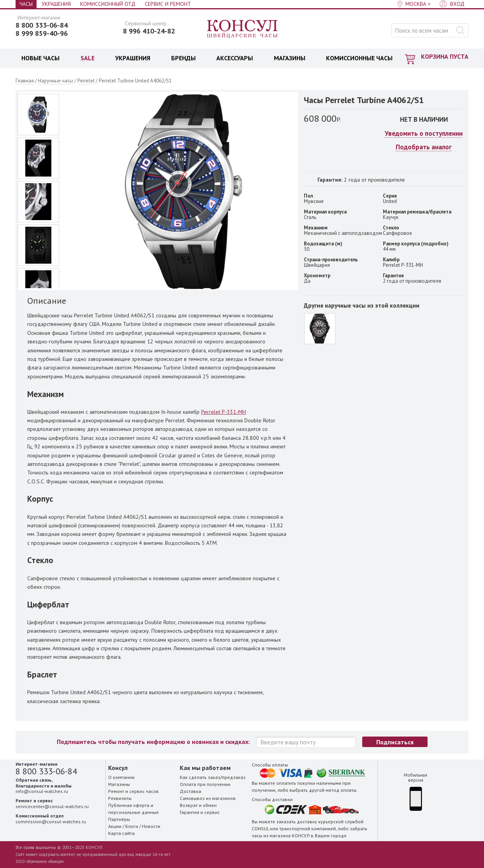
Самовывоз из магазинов (208, 798)
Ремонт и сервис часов (133, 791)
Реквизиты (120, 798)
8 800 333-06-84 (42, 25)
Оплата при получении (205, 784)
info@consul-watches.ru (42, 791)
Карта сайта (121, 833)
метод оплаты (341, 790)
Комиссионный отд (108, 4)
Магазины (119, 784)
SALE (88, 58)
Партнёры (119, 819)
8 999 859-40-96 (42, 33)
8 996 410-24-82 (149, 31)
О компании (121, 777)
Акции (115, 826)
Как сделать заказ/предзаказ (213, 777)
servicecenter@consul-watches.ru (52, 806)
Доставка (190, 791)
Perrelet (86, 81)
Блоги (132, 826)
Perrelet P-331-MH (224, 412)
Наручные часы (56, 81)
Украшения (56, 4)
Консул (243, 29)
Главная (25, 81)
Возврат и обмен (198, 805)
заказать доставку (297, 822)
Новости (151, 826)
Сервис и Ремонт (168, 4)
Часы (26, 4)
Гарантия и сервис (200, 812)
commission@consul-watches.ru (51, 822)
